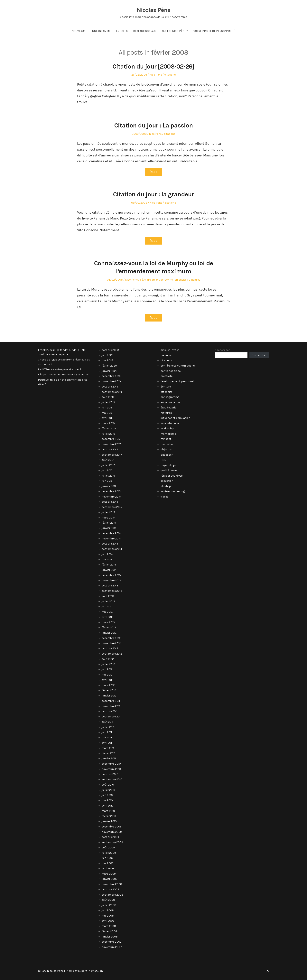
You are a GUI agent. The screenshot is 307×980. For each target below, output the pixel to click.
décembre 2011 (111, 701)
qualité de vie (169, 470)
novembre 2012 (111, 643)
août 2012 (108, 659)
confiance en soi (171, 371)
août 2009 (108, 848)
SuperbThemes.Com (91, 971)
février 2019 (109, 429)
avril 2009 (108, 868)
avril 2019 (107, 418)
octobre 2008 (110, 889)
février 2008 (109, 931)
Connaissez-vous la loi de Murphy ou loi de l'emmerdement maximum (153, 267)
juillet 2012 (108, 664)
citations (170, 75)
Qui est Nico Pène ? (175, 31)
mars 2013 (108, 622)
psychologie (168, 465)
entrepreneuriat (171, 402)
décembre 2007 (112, 942)
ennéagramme (170, 397)
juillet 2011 (108, 727)
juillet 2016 (108, 476)
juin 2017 (107, 470)
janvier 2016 (109, 486)
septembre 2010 (112, 779)
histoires (166, 413)
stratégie (166, 486)
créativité (167, 376)
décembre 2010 (111, 764)
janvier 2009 (110, 879)
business (166, 355)
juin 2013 (107, 607)
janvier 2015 (109, 528)
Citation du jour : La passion (153, 125)
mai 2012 (107, 675)
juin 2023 (108, 355)
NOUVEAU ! (78, 31)
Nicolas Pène (153, 10)
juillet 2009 (109, 853)
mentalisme (168, 434)
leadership (167, 429)
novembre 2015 (111, 497)
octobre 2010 (110, 774)
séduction (167, 481)
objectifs (166, 449)
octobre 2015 (110, 502)
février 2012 (109, 690)
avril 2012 (107, 680)
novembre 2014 (111, 539)
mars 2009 (109, 874)
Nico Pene (156, 75)
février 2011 (108, 753)
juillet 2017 (108, 465)
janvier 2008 (110, 937)
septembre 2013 (112, 591)
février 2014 (109, 565)
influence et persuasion (175, 418)
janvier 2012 (109, 696)
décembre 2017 (111, 439)
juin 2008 (108, 910)
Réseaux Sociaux (145, 31)
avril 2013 (108, 617)
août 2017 (108, 460)
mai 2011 (107, 737)
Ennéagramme (100, 31)
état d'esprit (168, 408)
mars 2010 (108, 811)
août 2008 (108, 900)
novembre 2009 (112, 832)
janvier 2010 (109, 821)
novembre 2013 (111, 580)
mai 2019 (107, 413)
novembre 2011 (111, 706)
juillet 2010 (108, 790)
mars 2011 (108, 748)
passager (167, 455)
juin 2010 (107, 795)
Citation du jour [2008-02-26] (153, 66)
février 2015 (109, 523)
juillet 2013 (108, 601)
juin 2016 (107, 481)
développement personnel (157, 280)
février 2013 (109, 627)
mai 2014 (107, 560)
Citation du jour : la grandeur (154, 194)
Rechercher (222, 350)
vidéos (165, 497)
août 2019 (108, 397)
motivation (167, 444)
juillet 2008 (109, 905)
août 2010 (108, 785)
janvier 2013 (109, 633)
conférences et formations (178, 366)
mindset (166, 439)
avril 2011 (107, 743)
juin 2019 (107, 408)
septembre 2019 (112, 392)
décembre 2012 (111, 638)
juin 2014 (107, 554)
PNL (163, 460)
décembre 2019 (111, 376)
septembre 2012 (112, 654)
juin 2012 (107, 669)
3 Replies (195, 280)
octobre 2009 (110, 837)
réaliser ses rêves (172, 476)
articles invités (170, 350)
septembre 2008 (112, 895)
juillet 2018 (108, 434)
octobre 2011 (109, 711)
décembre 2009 (112, 827)
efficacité (181, 280)
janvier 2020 (110, 371)
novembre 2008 (112, 884)
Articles (122, 31)
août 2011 (107, 722)
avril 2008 (108, 921)
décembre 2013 (111, 575)
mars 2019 (108, 423)
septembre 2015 (112, 507)
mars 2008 (109, 926)
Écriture (166, 387)
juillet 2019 (108, 402)
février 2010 (109, 816)
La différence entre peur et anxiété (60, 369)
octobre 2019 (110, 387)
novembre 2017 (111, 444)
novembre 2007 (112, 947)
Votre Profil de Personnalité (214, 31)
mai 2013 (107, 612)
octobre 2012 (110, 648)
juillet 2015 (108, 512)
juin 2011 (107, 732)
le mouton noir (170, 423)
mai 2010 (107, 800)
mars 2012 (108, 685)
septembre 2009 (112, 842)
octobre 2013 (110, 586)
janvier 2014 (109, 570)
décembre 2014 (111, 533)
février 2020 (109, 366)
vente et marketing (173, 491)
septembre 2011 (111, 717)
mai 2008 (108, 916)
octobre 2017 (110, 449)
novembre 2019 (111, 381)
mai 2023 (108, 360)
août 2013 (108, 596)
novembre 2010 (111, 769)
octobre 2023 (110, 350)
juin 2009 (108, 858)
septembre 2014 (112, 549)
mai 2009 (108, 863)
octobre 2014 (110, 544)
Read (154, 172)
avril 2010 (108, 806)
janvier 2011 (109, 758)
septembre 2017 (112, 455)
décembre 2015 (111, 491)
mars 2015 (108, 518)
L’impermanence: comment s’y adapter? (64, 374)
